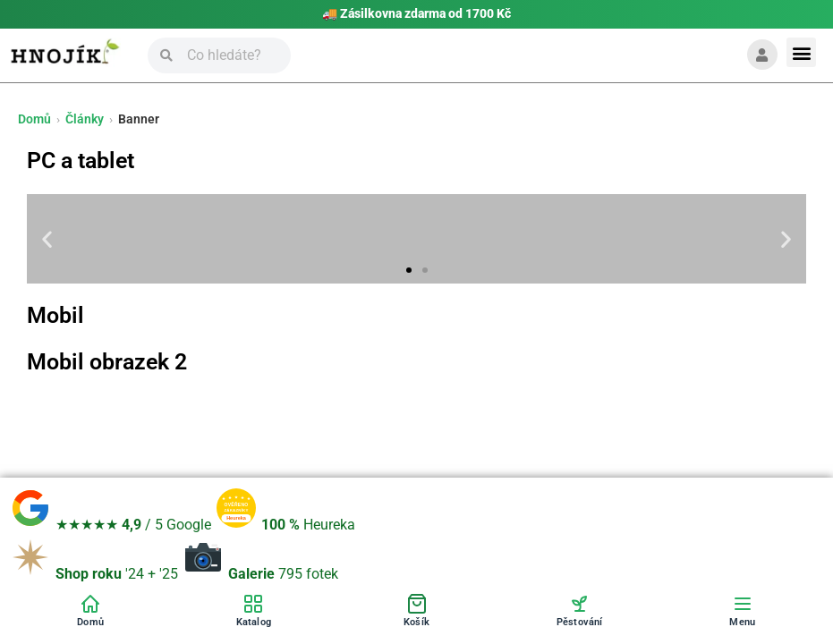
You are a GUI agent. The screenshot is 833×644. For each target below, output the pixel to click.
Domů (34, 119)
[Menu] (743, 610)
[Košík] (416, 610)
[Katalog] (253, 610)
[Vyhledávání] (232, 55)
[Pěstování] (580, 610)
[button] (801, 52)
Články (85, 119)
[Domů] (90, 610)
